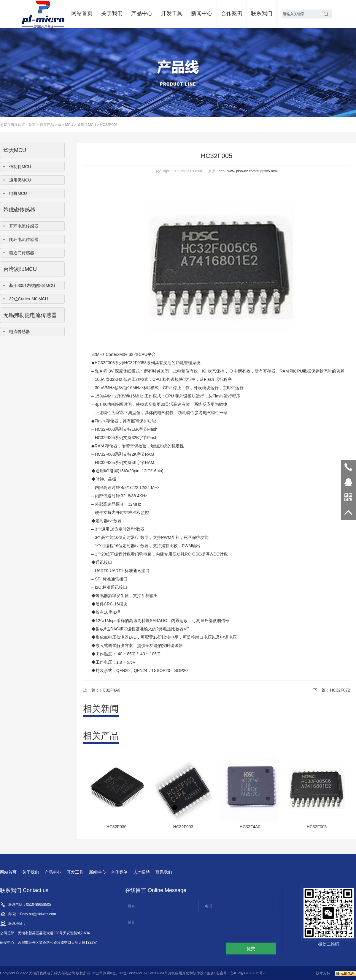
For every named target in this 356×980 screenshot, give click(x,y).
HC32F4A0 (110, 690)
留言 (131, 922)
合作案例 (232, 13)
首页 (32, 125)
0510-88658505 (349, 467)
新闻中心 (202, 13)
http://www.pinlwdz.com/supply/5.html (248, 171)
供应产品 (47, 125)
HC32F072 (340, 690)
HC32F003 (105, 363)
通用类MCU (86, 125)
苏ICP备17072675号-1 (248, 973)
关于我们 (112, 13)
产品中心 (142, 13)
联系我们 (262, 13)
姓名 (131, 906)
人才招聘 (142, 872)
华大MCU (65, 125)
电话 (209, 906)
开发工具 (172, 13)
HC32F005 (109, 125)
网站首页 (82, 13)
